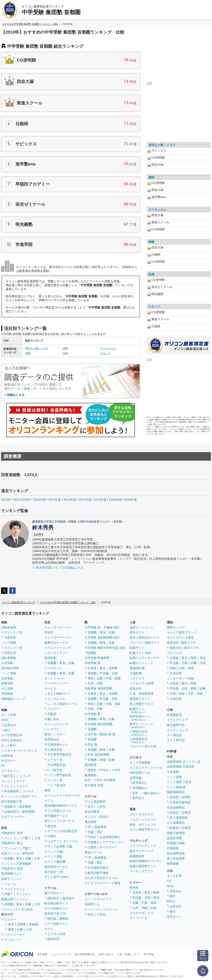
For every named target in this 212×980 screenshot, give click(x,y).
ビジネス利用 (56, 934)
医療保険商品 (176, 792)
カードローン (10, 771)
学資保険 (7, 694)
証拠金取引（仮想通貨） (21, 812)
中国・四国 (113, 678)
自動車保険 (9, 627)
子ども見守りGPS (57, 877)
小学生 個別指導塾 (97, 755)
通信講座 (91, 822)
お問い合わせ (106, 954)
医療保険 (7, 683)
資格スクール (94, 852)
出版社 (52, 836)
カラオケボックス (142, 913)
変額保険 (173, 864)
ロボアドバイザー (13, 817)
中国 (203, 663)
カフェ (49, 801)
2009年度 (115, 500)
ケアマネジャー (113, 842)
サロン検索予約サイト (145, 830)
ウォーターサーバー (58, 627)
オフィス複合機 (55, 862)
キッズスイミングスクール (101, 909)
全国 (153, 908)
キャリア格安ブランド (182, 632)
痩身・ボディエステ (143, 825)
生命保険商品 (176, 807)
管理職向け (140, 788)
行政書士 (94, 842)
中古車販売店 (53, 750)
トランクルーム (55, 699)
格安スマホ (191, 648)
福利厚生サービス (56, 867)
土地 (37, 838)
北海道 (92, 668)
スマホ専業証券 (12, 735)
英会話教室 (92, 812)
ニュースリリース (61, 954)
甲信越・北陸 (109, 673)
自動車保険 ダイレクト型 (184, 762)
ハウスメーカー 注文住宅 (17, 909)
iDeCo (171, 901)
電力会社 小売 (54, 872)
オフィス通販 (53, 856)
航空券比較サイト (56, 903)
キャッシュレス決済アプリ (19, 796)
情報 (28, 353)
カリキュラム (108, 348)
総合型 (52, 826)
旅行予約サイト (55, 893)
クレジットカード (13, 781)
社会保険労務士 (110, 837)
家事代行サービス (56, 643)
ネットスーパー (55, 678)
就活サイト (137, 632)
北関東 (21, 924)
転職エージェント (142, 663)
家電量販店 (174, 715)
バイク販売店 (53, 770)
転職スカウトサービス (145, 658)
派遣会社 (136, 688)
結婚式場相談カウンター (146, 861)
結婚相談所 (137, 856)
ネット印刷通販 (140, 763)
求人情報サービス (142, 704)
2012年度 (70, 500)
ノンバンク (24, 776)
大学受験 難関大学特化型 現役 (105, 648)
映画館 (134, 888)
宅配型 (52, 714)
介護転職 (136, 673)
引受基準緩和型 (180, 802)
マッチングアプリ (142, 871)
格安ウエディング (142, 851)
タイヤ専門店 (176, 740)
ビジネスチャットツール (146, 768)
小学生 (116, 770)
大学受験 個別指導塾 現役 (102, 637)
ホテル (49, 929)
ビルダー (10, 919)
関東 (156, 892)
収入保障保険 (179, 818)
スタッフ (106, 353)
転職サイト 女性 (140, 653)
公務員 (92, 847)
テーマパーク (139, 918)
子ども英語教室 (95, 801)
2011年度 (85, 500)
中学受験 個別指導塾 (99, 724)
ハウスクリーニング (58, 648)
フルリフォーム (15, 889)
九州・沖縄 (95, 683)
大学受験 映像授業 (97, 658)
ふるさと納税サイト (58, 694)
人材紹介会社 (139, 733)
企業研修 (136, 778)
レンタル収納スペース (62, 704)
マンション (12, 838)
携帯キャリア (176, 627)
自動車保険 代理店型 (181, 767)
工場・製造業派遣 (142, 694)
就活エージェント (142, 627)
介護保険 (173, 848)
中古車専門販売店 (59, 755)
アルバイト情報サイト (145, 643)
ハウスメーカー (15, 935)
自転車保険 (9, 658)
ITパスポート (108, 847)
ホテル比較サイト (56, 909)
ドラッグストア (177, 720)
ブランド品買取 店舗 (58, 846)
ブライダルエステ (142, 814)
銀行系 (9, 776)
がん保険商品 (176, 823)
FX (3, 766)
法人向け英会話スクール (101, 878)
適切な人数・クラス (37, 348)
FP (90, 827)
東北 (11, 924)
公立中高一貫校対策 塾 (100, 734)
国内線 (52, 919)
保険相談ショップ (13, 699)
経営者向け (140, 783)
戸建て (27, 838)
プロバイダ (174, 653)
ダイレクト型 (13, 632)
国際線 (64, 919)
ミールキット (53, 668)
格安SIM (175, 648)
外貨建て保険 (176, 843)
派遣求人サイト (140, 699)
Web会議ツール (140, 773)
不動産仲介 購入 (12, 843)
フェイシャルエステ (143, 819)
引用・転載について (129, 954)
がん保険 (7, 688)
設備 (65, 353)
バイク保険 (9, 643)
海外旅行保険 (10, 668)
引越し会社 (52, 719)
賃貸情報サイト (12, 874)
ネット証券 (9, 715)
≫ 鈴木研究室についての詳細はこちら (58, 567)
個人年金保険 (176, 858)
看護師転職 (137, 668)
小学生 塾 (91, 745)
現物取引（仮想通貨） (19, 807)
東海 (19, 858)
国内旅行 (53, 898)
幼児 (91, 807)
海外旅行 (68, 898)
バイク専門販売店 (59, 775)
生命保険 (7, 678)
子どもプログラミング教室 (103, 883)
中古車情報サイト (56, 745)
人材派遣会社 (139, 740)
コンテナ (53, 709)
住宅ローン (9, 761)
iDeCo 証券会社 (12, 740)
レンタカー (52, 729)
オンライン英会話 (97, 817)
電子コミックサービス (59, 821)
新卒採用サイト (140, 718)
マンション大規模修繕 (16, 864)
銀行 (7, 730)
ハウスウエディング (143, 846)
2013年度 (54, 500)
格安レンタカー (55, 734)
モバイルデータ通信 (180, 637)
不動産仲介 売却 (12, 833)
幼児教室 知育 (94, 785)
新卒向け (138, 798)
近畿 (28, 858)
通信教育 (91, 765)
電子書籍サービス (56, 816)
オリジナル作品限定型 (62, 831)
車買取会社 (52, 739)
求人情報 (149, 954)
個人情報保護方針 (85, 954)
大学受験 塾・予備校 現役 (102, 627)
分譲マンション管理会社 (18, 853)
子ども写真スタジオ (58, 811)
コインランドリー (56, 653)
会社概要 (42, 954)
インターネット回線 (180, 678)
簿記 (100, 832)
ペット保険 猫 (176, 787)
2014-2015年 (22, 500)
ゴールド (28, 791)
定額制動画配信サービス (61, 806)
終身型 (174, 797)
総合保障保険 (176, 853)
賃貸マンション (12, 879)
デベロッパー (13, 940)
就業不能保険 (176, 833)
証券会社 (10, 725)
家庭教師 (91, 775)
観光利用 (53, 939)
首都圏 (9, 858)
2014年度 (39, 500)
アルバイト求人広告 (143, 746)
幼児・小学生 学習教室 (100, 780)
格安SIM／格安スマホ (181, 643)
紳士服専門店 (176, 725)
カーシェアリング (56, 724)
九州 (37, 858)
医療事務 (100, 827)
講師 (65, 348)
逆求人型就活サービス (145, 637)
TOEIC (92, 837)
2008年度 (130, 500)
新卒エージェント (142, 725)
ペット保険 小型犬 (179, 782)
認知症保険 (174, 838)
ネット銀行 (9, 745)
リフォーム (9, 884)
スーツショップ (177, 730)
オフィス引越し (55, 852)
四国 (173, 668)
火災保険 (7, 663)
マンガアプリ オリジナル (61, 841)
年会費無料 (12, 791)
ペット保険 (9, 673)
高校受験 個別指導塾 (99, 688)
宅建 (91, 832)
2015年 (6, 500)
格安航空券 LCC (55, 913)
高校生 (92, 770)
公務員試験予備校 (97, 873)
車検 (47, 790)
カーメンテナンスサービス (62, 795)
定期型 (186, 797)
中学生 (104, 770)
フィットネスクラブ (98, 899)
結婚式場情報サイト (143, 866)
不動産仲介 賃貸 (12, 868)
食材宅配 (50, 658)
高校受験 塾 (93, 663)
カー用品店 (174, 735)
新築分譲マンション (15, 899)
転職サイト (137, 648)
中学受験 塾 (93, 714)
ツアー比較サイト (56, 924)
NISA (5, 720)
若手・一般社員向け (146, 793)
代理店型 (10, 637)
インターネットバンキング (19, 751)
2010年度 (100, 500)
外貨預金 (7, 756)
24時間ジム (92, 904)
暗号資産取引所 (12, 801)
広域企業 (176, 673)
